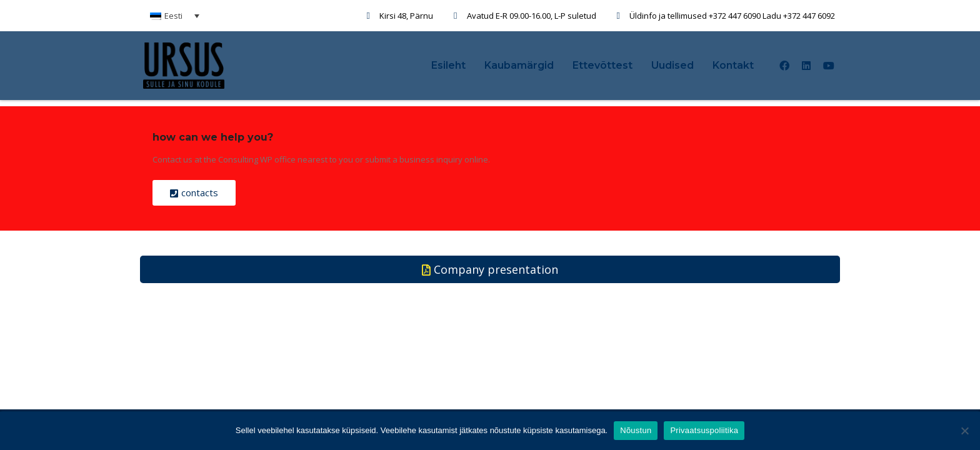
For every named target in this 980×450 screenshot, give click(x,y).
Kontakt (733, 65)
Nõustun (636, 430)
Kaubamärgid (519, 65)
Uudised (672, 65)
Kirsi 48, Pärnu (406, 16)
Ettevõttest (602, 65)
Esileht (448, 65)
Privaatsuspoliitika (704, 430)
